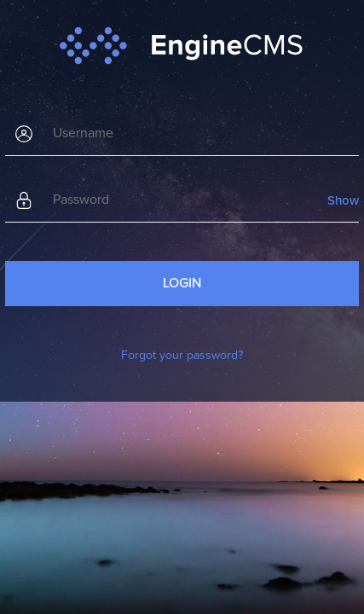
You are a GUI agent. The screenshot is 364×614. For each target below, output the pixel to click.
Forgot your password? (182, 355)
